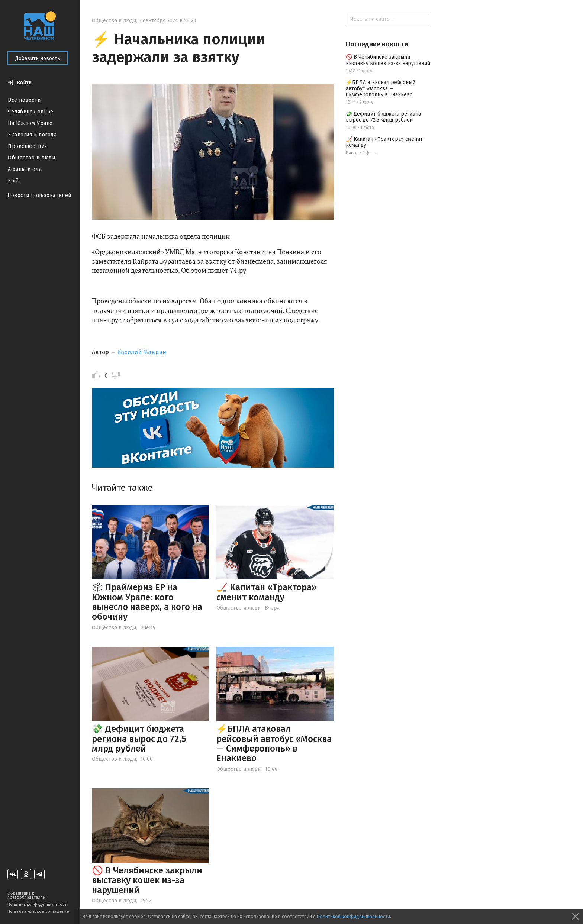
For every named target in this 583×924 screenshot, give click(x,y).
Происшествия (28, 146)
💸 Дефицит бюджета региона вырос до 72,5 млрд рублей (139, 739)
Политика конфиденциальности (38, 904)
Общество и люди (31, 158)
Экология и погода (32, 135)
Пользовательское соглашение (38, 912)
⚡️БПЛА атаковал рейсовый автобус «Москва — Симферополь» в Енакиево (274, 744)
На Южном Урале (30, 123)
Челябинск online (31, 112)
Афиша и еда (25, 169)
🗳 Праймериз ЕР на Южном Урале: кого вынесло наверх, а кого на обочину (147, 602)
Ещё (13, 181)
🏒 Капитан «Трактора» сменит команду (267, 592)
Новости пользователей (39, 195)
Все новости (24, 100)
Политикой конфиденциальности (353, 916)
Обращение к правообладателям (26, 895)
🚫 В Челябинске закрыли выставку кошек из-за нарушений (147, 880)
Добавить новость (38, 59)
